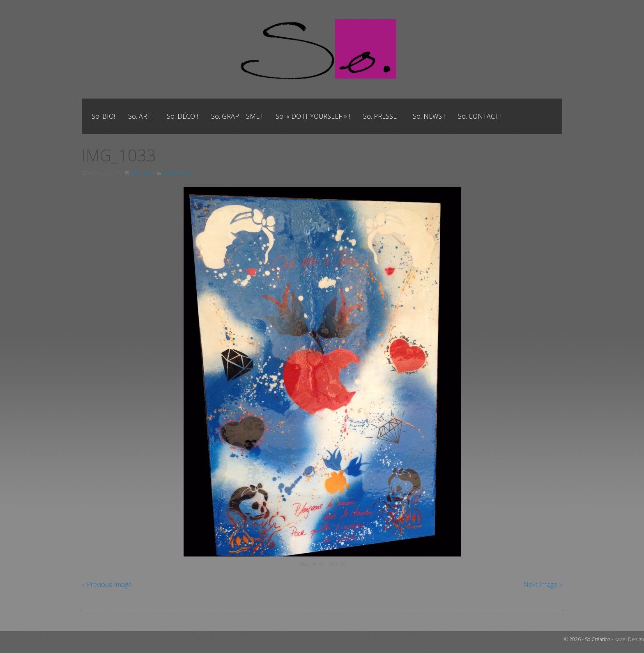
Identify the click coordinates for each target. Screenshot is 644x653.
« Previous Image (107, 584)
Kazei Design (630, 639)
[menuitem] (103, 116)
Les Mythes (177, 174)
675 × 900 (141, 174)
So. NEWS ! (429, 116)
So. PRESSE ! (381, 116)
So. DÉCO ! (182, 116)
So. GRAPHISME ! (237, 116)
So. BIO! (103, 116)
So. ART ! (141, 116)
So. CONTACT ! (480, 116)
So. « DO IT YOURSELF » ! (313, 116)
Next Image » (543, 584)
